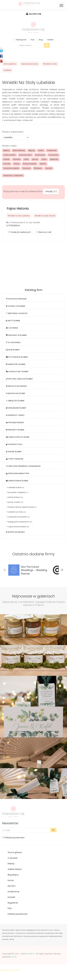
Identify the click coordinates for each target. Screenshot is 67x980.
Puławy (17, 164)
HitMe (14, 957)
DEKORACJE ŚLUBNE (16, 335)
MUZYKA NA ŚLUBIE (15, 393)
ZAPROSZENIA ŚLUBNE (17, 481)
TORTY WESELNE (15, 459)
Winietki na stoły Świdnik (45, 216)
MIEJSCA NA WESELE (16, 386)
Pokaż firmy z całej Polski (13, 175)
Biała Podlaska (19, 150)
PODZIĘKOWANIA (15, 422)
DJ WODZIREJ (13, 342)
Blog (41, 40)
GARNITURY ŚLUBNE (16, 364)
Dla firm (12, 886)
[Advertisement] (33, 265)
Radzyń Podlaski (30, 164)
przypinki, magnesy (18, 492)
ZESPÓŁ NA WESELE (15, 532)
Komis (11, 880)
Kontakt (11, 897)
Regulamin (13, 903)
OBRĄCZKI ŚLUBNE (15, 401)
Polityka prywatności (14, 838)
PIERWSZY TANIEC (15, 415)
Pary (33, 40)
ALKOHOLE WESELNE (16, 299)
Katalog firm (21, 40)
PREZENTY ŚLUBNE (15, 430)
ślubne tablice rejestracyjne (22, 507)
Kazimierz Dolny (25, 155)
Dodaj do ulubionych (20, 232)
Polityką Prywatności (10, 970)
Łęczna (35, 159)
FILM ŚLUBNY (13, 350)
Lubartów (17, 159)
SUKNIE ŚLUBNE (14, 452)
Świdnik (43, 164)
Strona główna (10, 64)
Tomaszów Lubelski (11, 168)
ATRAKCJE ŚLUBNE (15, 306)
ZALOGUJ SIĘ (35, 14)
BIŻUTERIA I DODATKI (17, 313)
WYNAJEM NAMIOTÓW (17, 473)
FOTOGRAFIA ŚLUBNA (17, 357)
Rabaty (11, 864)
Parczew (7, 164)
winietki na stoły (17, 512)
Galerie (50, 40)
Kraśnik (6, 159)
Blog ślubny (13, 875)
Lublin (26, 159)
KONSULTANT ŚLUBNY (17, 372)
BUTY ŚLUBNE (13, 321)
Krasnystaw (53, 155)
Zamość (49, 168)
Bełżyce (6, 150)
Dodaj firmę (13, 892)
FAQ (10, 908)
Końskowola (40, 155)
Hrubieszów (52, 150)
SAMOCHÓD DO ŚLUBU (18, 437)
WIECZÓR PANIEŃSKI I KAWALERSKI (23, 466)
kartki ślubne (15, 497)
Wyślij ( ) (51, 191)
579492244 (14, 226)
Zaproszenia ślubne (30, 64)
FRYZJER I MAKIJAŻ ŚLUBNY (19, 379)
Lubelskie (7, 70)
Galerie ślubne (15, 869)
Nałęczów (54, 159)
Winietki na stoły (50, 64)
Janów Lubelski (9, 155)
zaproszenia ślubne (18, 527)
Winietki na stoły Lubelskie (19, 216)
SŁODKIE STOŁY (14, 444)
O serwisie (13, 858)
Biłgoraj (32, 150)
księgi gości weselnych (20, 522)
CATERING (12, 328)
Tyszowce (26, 168)
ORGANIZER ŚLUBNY (16, 408)
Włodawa (38, 168)
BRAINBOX (30, 954)
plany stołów (15, 502)
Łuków (44, 159)
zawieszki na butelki (18, 517)
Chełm (41, 150)
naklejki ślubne (16, 487)
